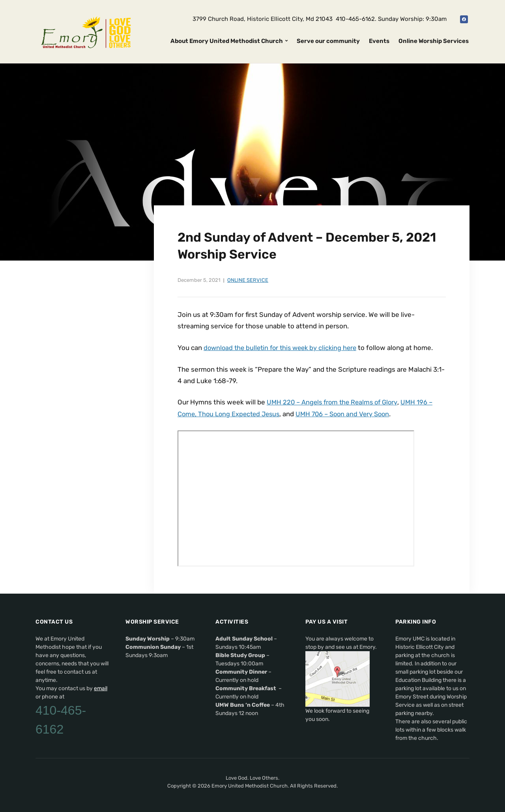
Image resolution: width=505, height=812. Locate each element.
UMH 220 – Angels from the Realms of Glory (335, 402)
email (101, 687)
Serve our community (328, 41)
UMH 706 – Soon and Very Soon (349, 413)
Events (379, 41)
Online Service (248, 280)
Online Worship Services (434, 41)
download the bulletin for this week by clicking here (283, 348)
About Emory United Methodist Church (227, 41)
